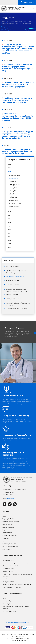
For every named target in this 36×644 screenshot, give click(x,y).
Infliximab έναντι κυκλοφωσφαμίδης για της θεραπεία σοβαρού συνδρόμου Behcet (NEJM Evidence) (17, 117)
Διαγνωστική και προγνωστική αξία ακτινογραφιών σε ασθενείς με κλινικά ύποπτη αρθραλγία (18, 84)
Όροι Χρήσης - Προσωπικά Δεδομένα (18, 638)
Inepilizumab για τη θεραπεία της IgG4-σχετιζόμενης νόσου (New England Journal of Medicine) (17, 100)
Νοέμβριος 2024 (27, 24)
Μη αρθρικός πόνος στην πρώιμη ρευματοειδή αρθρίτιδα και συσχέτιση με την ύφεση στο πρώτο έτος (17, 68)
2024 (18, 24)
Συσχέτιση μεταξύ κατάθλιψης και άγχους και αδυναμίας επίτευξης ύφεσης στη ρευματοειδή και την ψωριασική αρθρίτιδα (17, 135)
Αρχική (4, 21)
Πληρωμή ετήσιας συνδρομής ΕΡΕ (19, 622)
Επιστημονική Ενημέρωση (17, 21)
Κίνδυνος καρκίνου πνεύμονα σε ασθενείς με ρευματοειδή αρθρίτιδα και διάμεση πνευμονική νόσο (17, 152)
